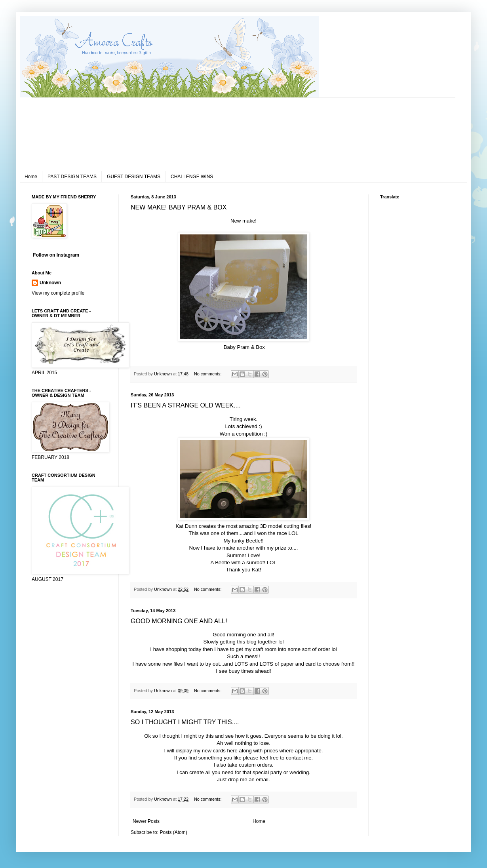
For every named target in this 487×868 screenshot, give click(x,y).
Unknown (50, 283)
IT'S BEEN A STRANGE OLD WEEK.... (186, 405)
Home (31, 177)
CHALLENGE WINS (192, 177)
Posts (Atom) (173, 832)
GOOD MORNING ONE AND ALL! (179, 621)
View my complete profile (58, 293)
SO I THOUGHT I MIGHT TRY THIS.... (185, 722)
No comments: (208, 374)
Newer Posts (146, 821)
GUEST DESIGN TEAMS (134, 177)
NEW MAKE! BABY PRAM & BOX (179, 207)
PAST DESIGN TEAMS (72, 177)
